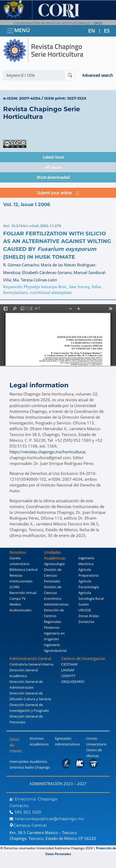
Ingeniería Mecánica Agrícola (86, 564)
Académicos (39, 744)
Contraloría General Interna (31, 664)
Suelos (84, 604)
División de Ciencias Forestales (53, 575)
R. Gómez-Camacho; (22, 265)
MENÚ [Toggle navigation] (18, 31)
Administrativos (67, 744)
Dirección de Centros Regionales (54, 616)
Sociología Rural (91, 598)
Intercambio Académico (28, 762)
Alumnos (37, 738)
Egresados (63, 738)
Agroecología (54, 564)
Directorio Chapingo (34, 799)
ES (107, 31)
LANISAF (68, 670)
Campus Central (28, 825)
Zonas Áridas (89, 616)
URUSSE (85, 610)
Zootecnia (86, 622)
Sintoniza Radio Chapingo (30, 767)
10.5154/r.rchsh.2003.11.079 (36, 226)
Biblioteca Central (24, 570)
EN (92, 31)
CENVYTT (69, 676)
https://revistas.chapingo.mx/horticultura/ (48, 452)
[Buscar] (70, 75)
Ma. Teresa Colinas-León (35, 280)
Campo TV (18, 598)
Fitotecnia (52, 627)
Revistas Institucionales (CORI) (21, 581)
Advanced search (97, 75)
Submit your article (58, 193)
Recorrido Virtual (23, 593)
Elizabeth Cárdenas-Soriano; (48, 272)
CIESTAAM (69, 664)
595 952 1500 (25, 812)
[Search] (34, 75)
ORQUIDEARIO (73, 682)
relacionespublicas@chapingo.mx (47, 819)
